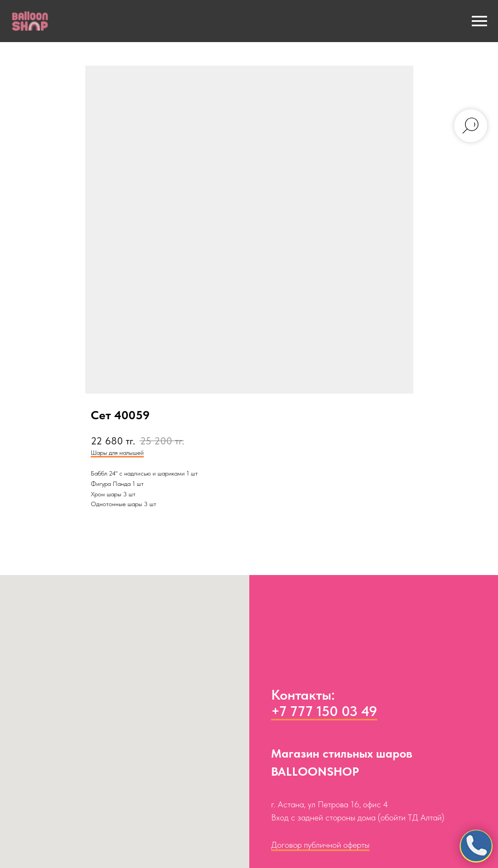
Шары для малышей (117, 453)
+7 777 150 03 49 (324, 711)
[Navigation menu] (479, 21)
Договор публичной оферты (320, 845)
